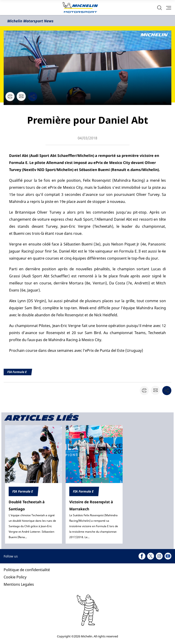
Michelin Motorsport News (30, 21)
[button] (160, 8)
